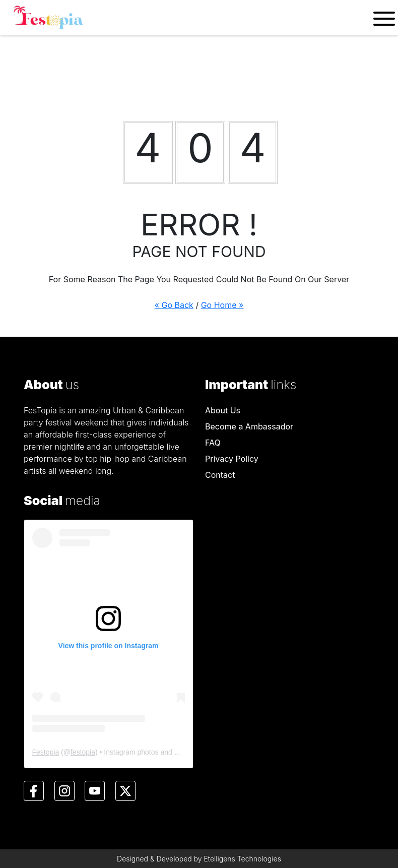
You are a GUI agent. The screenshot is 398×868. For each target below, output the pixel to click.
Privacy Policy (232, 459)
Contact (220, 475)
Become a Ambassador (249, 426)
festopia (83, 752)
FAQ (213, 443)
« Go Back (174, 305)
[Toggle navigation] (384, 18)
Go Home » (222, 305)
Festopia (46, 752)
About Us (223, 410)
